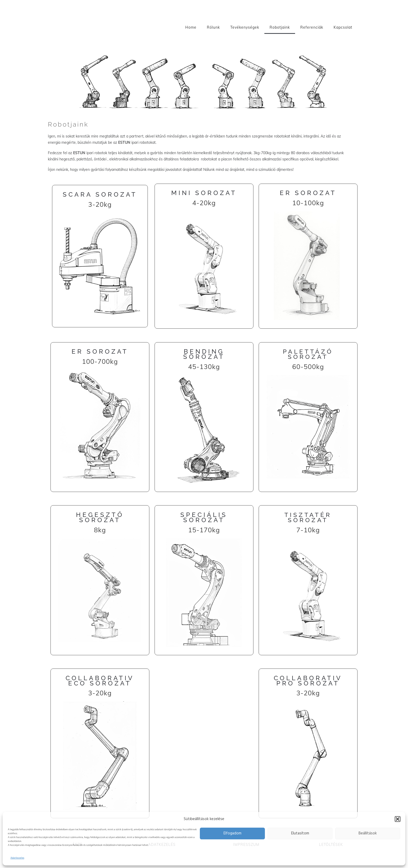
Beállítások (368, 833)
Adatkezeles (17, 858)
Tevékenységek (245, 27)
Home (191, 27)
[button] (398, 819)
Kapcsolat (343, 27)
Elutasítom (300, 833)
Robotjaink (280, 27)
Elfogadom (232, 833)
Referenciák (312, 27)
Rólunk (213, 27)
